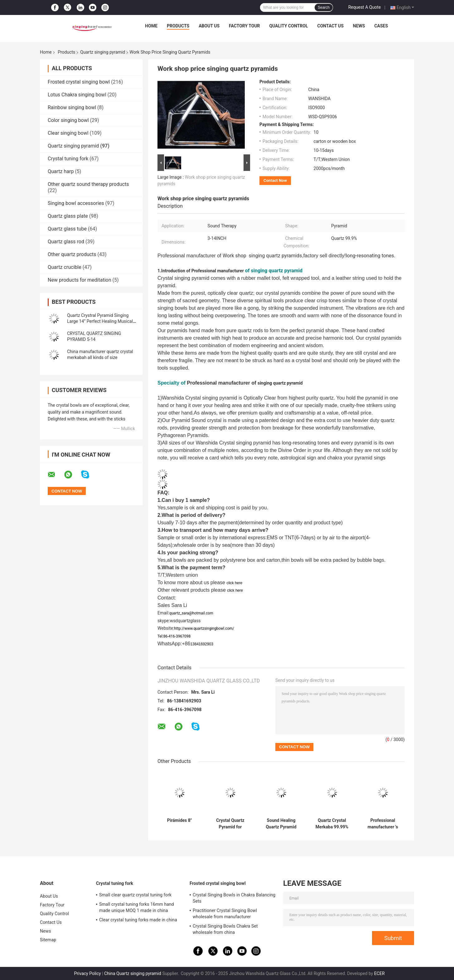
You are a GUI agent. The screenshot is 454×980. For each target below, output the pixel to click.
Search (324, 7)
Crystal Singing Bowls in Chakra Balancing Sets (234, 898)
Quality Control (289, 26)
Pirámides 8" (180, 820)
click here (234, 583)
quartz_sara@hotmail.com (191, 613)
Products (178, 26)
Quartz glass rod (66, 242)
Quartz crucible (65, 267)
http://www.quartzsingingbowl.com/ (204, 628)
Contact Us (330, 26)
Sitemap (48, 940)
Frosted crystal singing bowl (79, 82)
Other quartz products (72, 254)
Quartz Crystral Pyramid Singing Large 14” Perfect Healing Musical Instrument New (100, 321)
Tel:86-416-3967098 (174, 636)
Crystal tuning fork (68, 159)
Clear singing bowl (68, 133)
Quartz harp (61, 171)
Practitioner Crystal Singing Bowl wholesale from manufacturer (225, 914)
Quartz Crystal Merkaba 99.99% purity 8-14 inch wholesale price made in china (332, 824)
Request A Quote (365, 7)
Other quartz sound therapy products (88, 184)
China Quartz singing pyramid (133, 973)
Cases (381, 26)
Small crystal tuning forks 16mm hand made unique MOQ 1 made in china (137, 907)
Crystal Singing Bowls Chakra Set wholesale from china (225, 929)
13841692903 (202, 644)
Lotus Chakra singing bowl (77, 95)
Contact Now (275, 180)
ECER (379, 973)
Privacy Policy (87, 973)
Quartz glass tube (67, 229)
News (359, 26)
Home (151, 26)
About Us (209, 26)
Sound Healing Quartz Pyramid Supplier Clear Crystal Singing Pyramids (281, 824)
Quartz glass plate (68, 216)
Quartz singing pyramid (103, 52)
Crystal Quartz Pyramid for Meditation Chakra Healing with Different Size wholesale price (230, 824)
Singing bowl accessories (76, 203)
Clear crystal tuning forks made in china (138, 920)
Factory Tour (244, 26)
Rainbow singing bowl (72, 107)
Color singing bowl (68, 120)
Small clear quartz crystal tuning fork (135, 895)
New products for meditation (79, 280)
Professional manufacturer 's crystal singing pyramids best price (383, 824)
